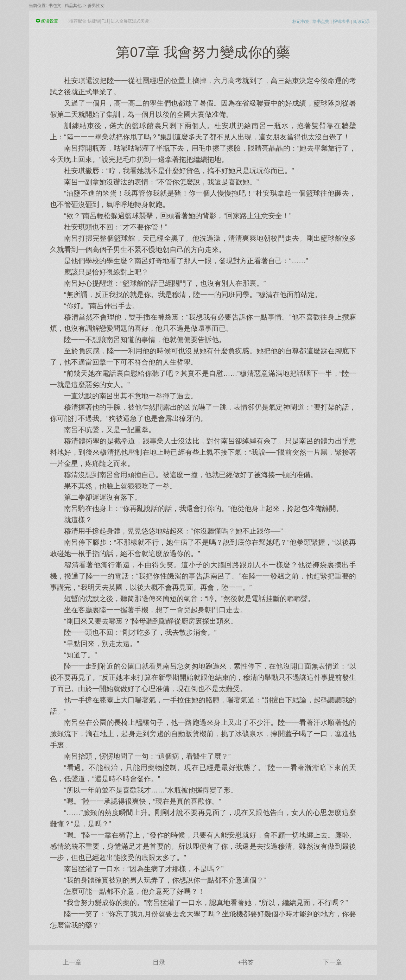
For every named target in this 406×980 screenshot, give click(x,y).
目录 (159, 962)
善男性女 (96, 6)
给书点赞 (321, 21)
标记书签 (301, 21)
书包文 (55, 6)
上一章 (72, 962)
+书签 (246, 962)
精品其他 (73, 6)
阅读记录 (362, 21)
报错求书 (341, 21)
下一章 (332, 962)
